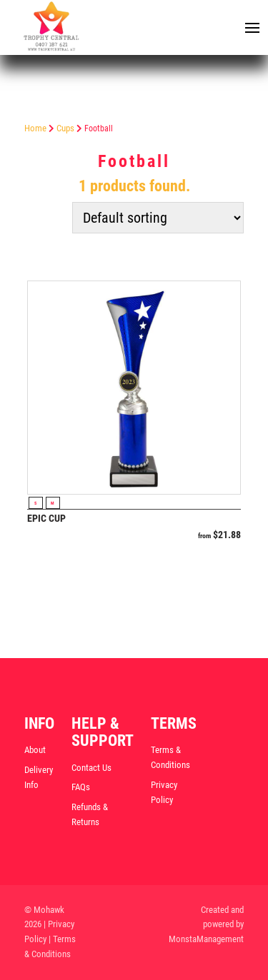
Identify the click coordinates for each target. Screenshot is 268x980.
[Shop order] (158, 218)
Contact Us (91, 768)
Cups (65, 128)
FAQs (81, 787)
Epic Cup (46, 518)
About (35, 750)
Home (35, 128)
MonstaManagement (206, 939)
